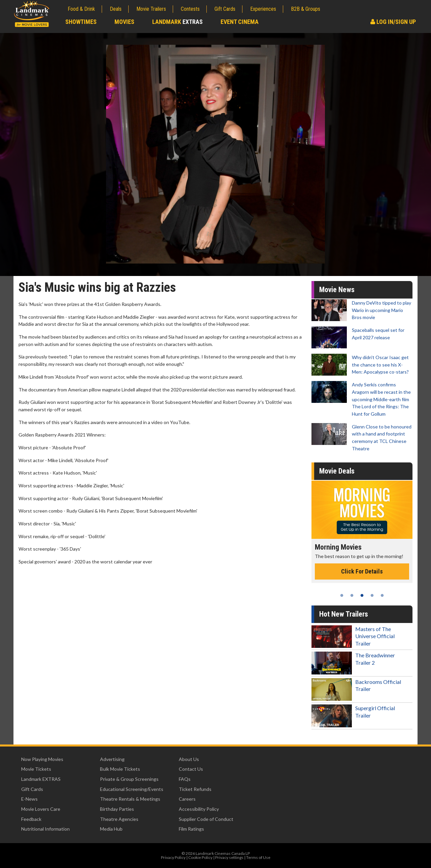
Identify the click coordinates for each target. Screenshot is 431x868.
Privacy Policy (173, 857)
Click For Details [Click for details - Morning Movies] (362, 571)
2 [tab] (352, 595)
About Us (189, 759)
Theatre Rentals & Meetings (130, 799)
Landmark (177, 22)
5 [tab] (382, 595)
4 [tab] (372, 595)
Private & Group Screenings (129, 779)
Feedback (31, 819)
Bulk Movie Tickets (120, 769)
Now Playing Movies (42, 759)
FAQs (185, 779)
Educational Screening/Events (132, 789)
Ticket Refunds (195, 789)
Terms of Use (258, 857)
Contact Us (191, 769)
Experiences (263, 9)
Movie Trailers (151, 9)
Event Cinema (240, 22)
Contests (190, 9)
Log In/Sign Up (393, 22)
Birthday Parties (117, 809)
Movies (124, 22)
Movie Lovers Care (41, 809)
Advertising (112, 759)
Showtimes (81, 22)
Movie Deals (337, 471)
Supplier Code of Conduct (206, 819)
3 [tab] (362, 595)
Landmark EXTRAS (41, 779)
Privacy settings (229, 857)
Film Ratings (191, 829)
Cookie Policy (200, 857)
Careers (187, 799)
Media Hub (111, 829)
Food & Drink (81, 9)
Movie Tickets (36, 769)
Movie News (337, 290)
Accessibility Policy (199, 809)
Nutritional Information (45, 829)
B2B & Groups (306, 9)
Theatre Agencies (119, 819)
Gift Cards (225, 9)
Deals (116, 9)
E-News (29, 799)
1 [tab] (342, 595)
